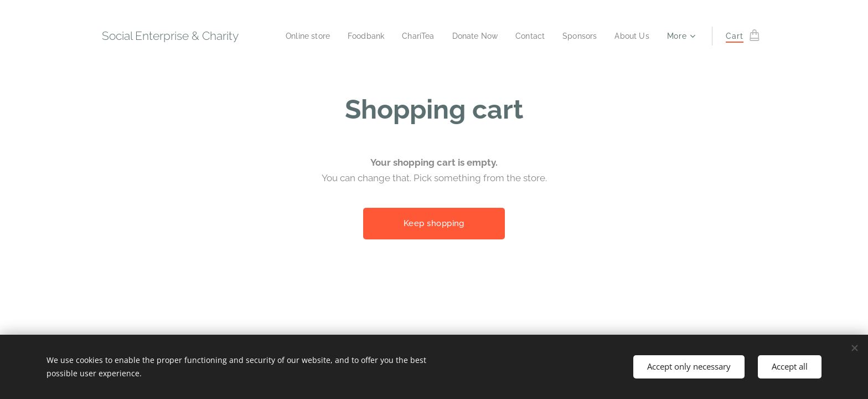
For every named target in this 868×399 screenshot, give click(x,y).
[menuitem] (294, 36)
